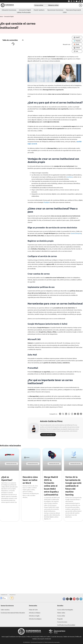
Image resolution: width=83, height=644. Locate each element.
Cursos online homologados (65, 610)
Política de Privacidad (33, 637)
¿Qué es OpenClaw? (7, 478)
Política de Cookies (45, 637)
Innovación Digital (25, 10)
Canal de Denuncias (57, 637)
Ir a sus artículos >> (48, 435)
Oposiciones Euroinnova (55, 10)
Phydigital (47, 202)
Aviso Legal (5, 637)
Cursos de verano (62, 622)
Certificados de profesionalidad (66, 625)
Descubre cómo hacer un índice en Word (31, 480)
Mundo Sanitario (39, 10)
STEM (65, 12)
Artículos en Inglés (34, 616)
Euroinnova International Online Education (13, 613)
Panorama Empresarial (73, 10)
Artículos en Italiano (35, 613)
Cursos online (36, 5)
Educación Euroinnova (9, 10)
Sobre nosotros (5, 610)
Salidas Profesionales (24, 12)
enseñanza (70, 177)
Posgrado (60, 619)
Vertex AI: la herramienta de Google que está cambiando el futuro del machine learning (73, 487)
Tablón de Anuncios (69, 637)
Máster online (61, 613)
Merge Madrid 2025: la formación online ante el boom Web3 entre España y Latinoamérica (52, 486)
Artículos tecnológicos (35, 619)
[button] (80, 5)
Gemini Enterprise (76, 233)
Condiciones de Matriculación (17, 637)
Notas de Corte (33, 610)
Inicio (2, 16)
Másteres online (54, 5)
